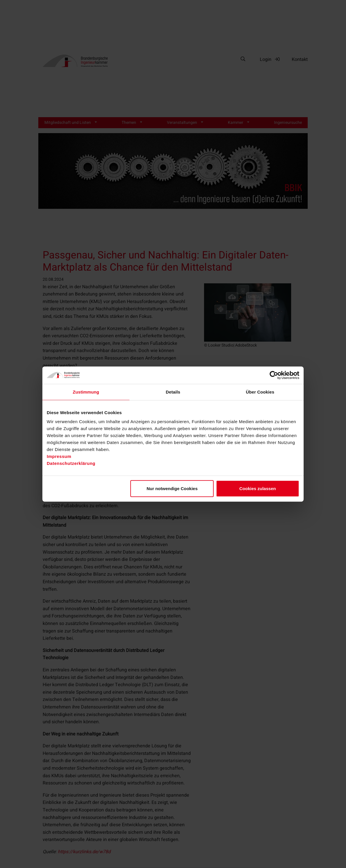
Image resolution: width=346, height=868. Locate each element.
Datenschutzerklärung (71, 463)
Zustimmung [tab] (86, 392)
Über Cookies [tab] (260, 392)
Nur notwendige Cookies (172, 489)
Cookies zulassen (258, 489)
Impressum (59, 456)
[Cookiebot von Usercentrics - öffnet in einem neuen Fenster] (274, 375)
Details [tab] (173, 392)
